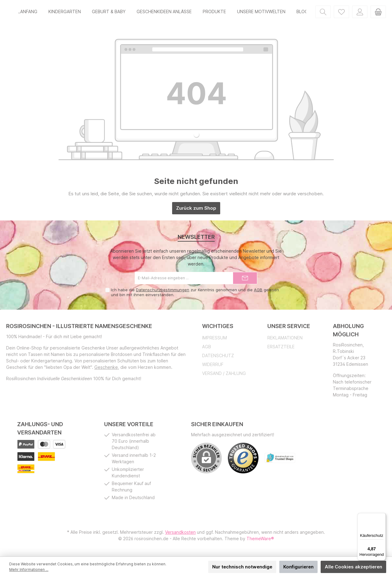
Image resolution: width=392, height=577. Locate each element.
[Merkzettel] (341, 13)
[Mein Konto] (360, 13)
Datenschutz (218, 358)
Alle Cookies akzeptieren (353, 567)
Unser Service (289, 329)
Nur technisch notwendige (242, 567)
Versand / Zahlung (224, 376)
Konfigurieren (298, 567)
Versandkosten (180, 535)
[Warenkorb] (378, 13)
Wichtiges (218, 329)
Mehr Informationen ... (29, 569)
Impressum (215, 340)
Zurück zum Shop (196, 210)
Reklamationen (285, 340)
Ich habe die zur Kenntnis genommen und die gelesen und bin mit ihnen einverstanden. (195, 295)
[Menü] (382, 517)
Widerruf (213, 367)
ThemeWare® (260, 541)
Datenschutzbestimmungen (163, 292)
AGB (258, 292)
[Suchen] (323, 13)
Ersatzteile (281, 349)
